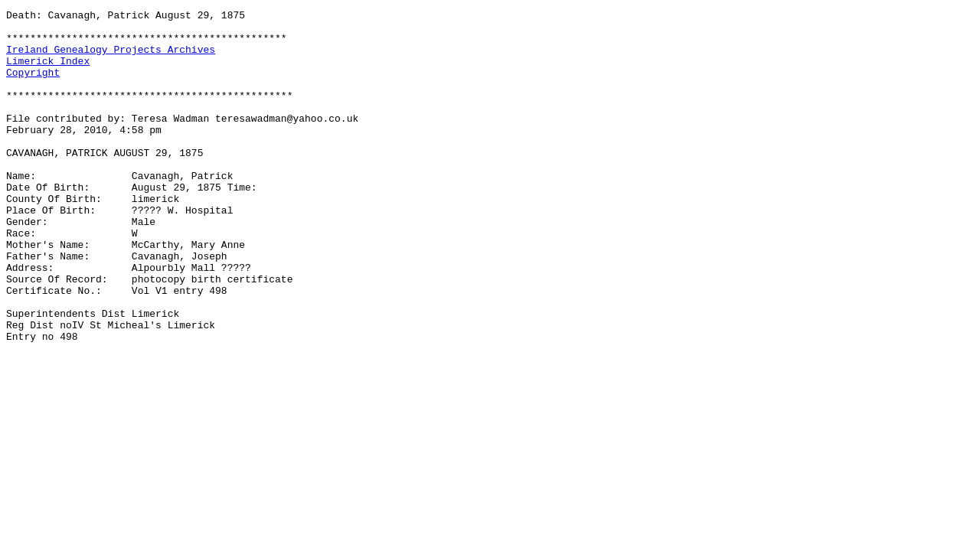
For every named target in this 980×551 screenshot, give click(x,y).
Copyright (33, 86)
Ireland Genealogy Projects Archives (111, 58)
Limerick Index (48, 72)
